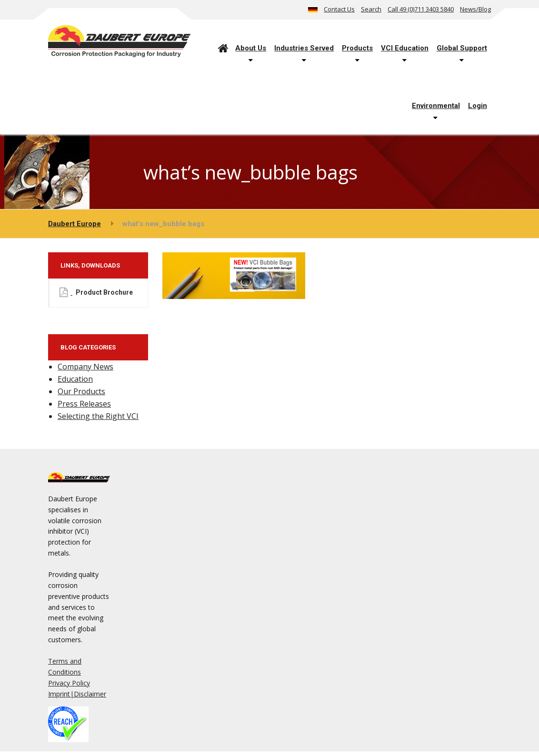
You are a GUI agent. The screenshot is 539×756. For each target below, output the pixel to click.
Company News (85, 367)
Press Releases (84, 404)
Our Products (81, 391)
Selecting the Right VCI (98, 416)
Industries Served (304, 48)
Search (371, 9)
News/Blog (475, 9)
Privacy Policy (69, 683)
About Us (251, 48)
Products (357, 48)
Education (75, 379)
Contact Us (339, 9)
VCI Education (405, 48)
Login (478, 106)
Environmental (436, 106)
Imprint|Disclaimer (77, 694)
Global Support (462, 48)
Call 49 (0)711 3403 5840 (421, 9)
